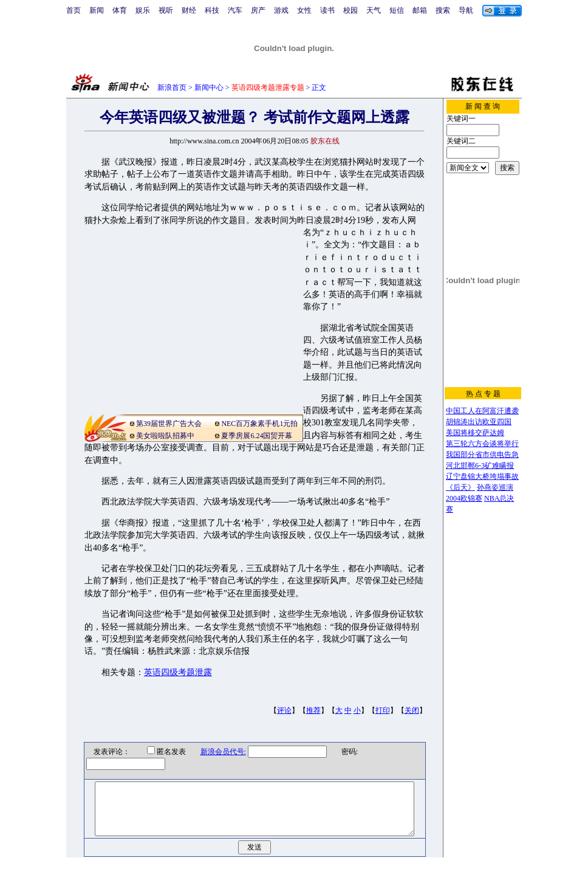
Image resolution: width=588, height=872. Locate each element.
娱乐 (143, 10)
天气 (374, 10)
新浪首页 (172, 88)
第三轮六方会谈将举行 (482, 444)
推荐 (313, 710)
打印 (383, 710)
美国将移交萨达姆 (475, 433)
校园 (350, 10)
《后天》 (460, 487)
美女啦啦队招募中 (165, 436)
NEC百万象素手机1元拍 (259, 424)
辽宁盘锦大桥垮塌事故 (482, 476)
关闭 (412, 710)
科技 (212, 10)
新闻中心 (209, 88)
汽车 (235, 10)
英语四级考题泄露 (178, 672)
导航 (466, 10)
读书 (327, 10)
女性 (304, 10)
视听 (166, 10)
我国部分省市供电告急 (482, 455)
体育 (120, 10)
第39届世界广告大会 (169, 424)
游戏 (281, 10)
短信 (397, 10)
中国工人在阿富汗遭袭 (482, 411)
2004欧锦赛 (464, 498)
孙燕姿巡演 (495, 487)
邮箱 (420, 10)
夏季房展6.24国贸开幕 (257, 436)
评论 (284, 710)
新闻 (97, 10)
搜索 (443, 10)
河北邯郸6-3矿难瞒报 (480, 465)
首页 (73, 10)
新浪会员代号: (215, 752)
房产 (258, 10)
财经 (189, 10)
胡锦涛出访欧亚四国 (479, 422)
